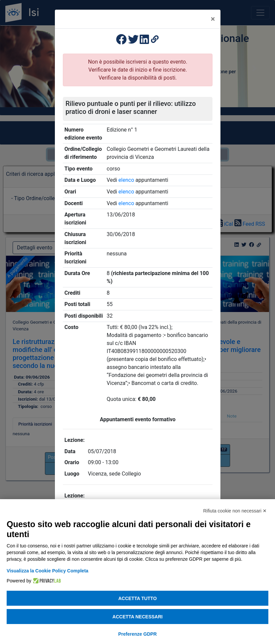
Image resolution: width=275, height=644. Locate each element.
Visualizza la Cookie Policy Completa (48, 571)
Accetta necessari (137, 617)
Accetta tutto (138, 598)
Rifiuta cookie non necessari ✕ (235, 511)
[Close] (213, 19)
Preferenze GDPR (138, 634)
